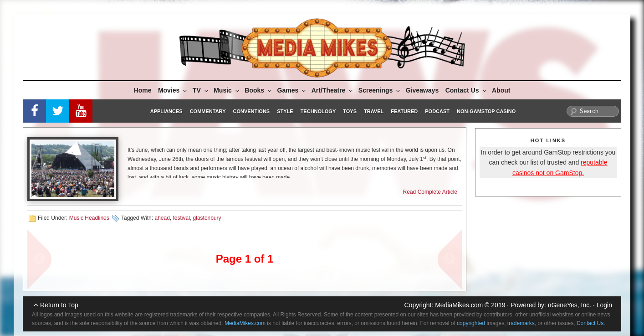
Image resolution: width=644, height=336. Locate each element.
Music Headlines (89, 218)
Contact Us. (591, 323)
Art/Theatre (333, 90)
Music (227, 90)
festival (181, 218)
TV (201, 90)
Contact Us (467, 90)
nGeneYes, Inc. (570, 305)
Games (292, 90)
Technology (318, 111)
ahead (162, 218)
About (501, 90)
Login (604, 305)
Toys (350, 111)
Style (285, 111)
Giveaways (422, 90)
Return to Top (59, 305)
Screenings (380, 90)
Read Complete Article (430, 192)
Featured (404, 111)
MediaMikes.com (459, 305)
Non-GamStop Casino (486, 111)
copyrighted (471, 323)
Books (259, 90)
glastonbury (207, 218)
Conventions (251, 111)
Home (143, 90)
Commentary (208, 111)
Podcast (437, 111)
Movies (173, 90)
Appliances (166, 111)
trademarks (521, 323)
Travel (374, 111)
